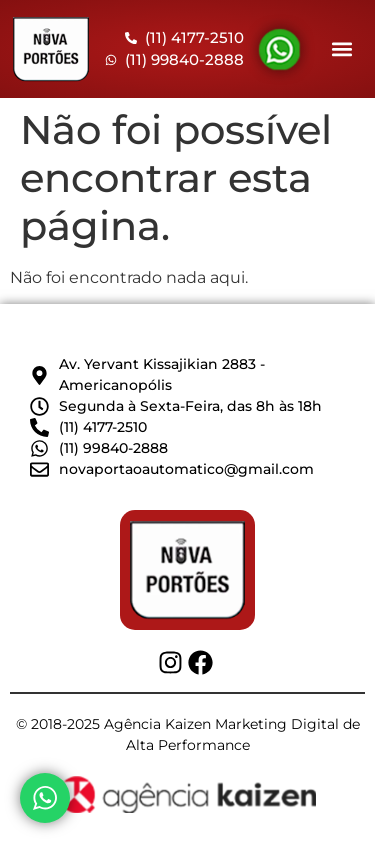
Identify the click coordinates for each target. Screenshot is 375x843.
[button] (341, 49)
